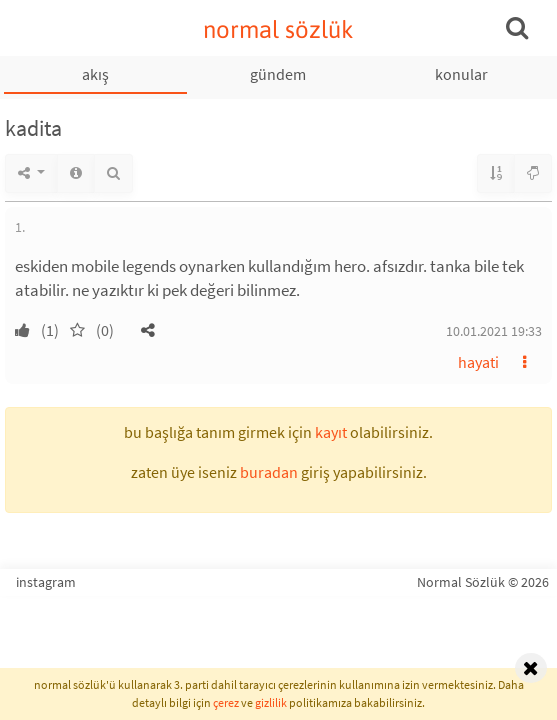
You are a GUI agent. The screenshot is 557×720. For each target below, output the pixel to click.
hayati (478, 362)
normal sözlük (278, 29)
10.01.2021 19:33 (494, 331)
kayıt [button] (331, 432)
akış (95, 74)
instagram (46, 582)
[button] (148, 330)
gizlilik (271, 702)
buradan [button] (269, 472)
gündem (278, 74)
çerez (226, 702)
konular (461, 74)
